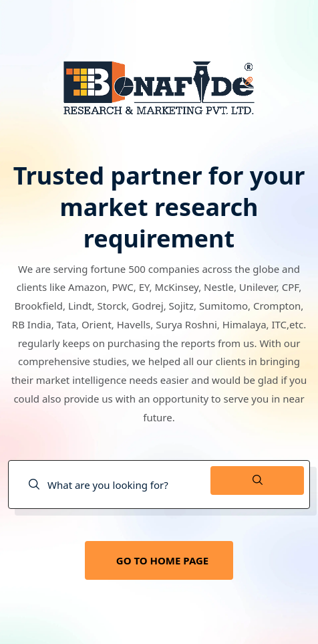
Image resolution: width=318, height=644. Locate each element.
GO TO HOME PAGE (162, 560)
